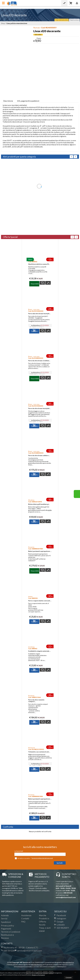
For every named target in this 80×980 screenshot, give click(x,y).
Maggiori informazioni (38, 975)
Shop (3, 23)
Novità (42, 925)
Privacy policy (7, 925)
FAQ (23, 922)
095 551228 (68, 893)
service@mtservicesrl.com (66, 897)
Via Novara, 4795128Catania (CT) (20, 947)
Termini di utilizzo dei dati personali (42, 858)
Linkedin (59, 925)
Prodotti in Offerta (44, 920)
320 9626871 (62, 928)
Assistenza (26, 915)
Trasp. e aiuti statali (45, 929)
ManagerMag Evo (68, 962)
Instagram (60, 918)
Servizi (4, 918)
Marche (43, 915)
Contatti (25, 918)
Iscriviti (60, 863)
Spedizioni (6, 922)
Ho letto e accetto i (23, 858)
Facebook (60, 915)
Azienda (5, 915)
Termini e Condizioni (11, 932)
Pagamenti (6, 929)
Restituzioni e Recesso (7, 936)
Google (59, 922)
